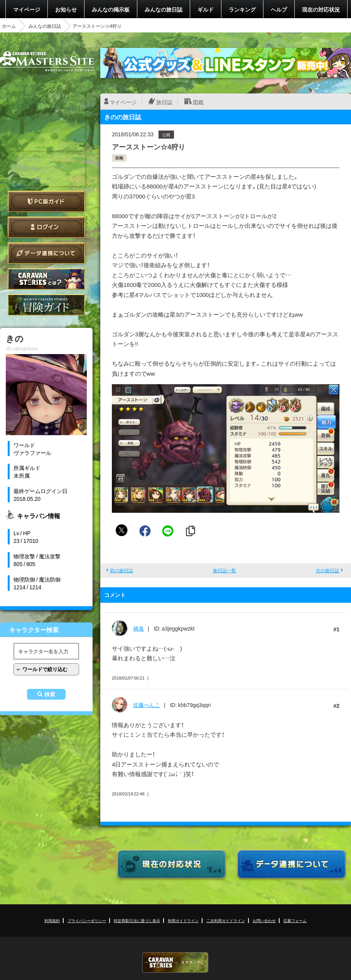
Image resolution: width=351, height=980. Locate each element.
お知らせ (66, 9)
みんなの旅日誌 (164, 9)
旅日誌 (164, 102)
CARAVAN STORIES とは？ (46, 279)
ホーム (9, 26)
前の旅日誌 (121, 570)
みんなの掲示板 (111, 9)
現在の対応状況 (321, 9)
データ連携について (46, 253)
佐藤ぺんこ (147, 705)
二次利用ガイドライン (226, 920)
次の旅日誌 (327, 570)
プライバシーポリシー (87, 920)
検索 (50, 694)
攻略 (119, 158)
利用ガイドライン (183, 920)
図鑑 (198, 102)
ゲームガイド (46, 305)
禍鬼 (138, 628)
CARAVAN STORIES (175, 962)
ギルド (206, 9)
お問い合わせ (264, 920)
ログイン (46, 227)
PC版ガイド (46, 201)
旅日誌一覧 (224, 570)
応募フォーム (295, 920)
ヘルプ (279, 9)
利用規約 (52, 920)
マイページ (27, 9)
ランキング (242, 9)
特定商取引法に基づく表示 (137, 920)
